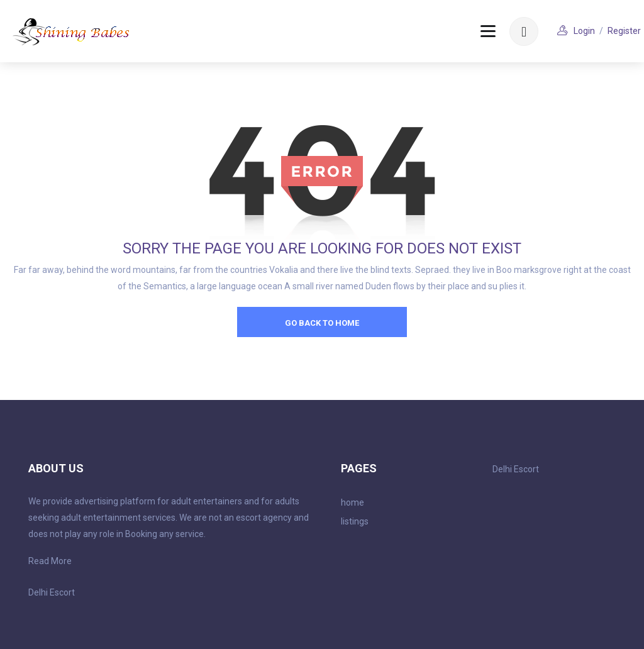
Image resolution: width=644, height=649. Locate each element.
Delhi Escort (52, 592)
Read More (50, 561)
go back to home (322, 323)
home (353, 502)
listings (355, 521)
